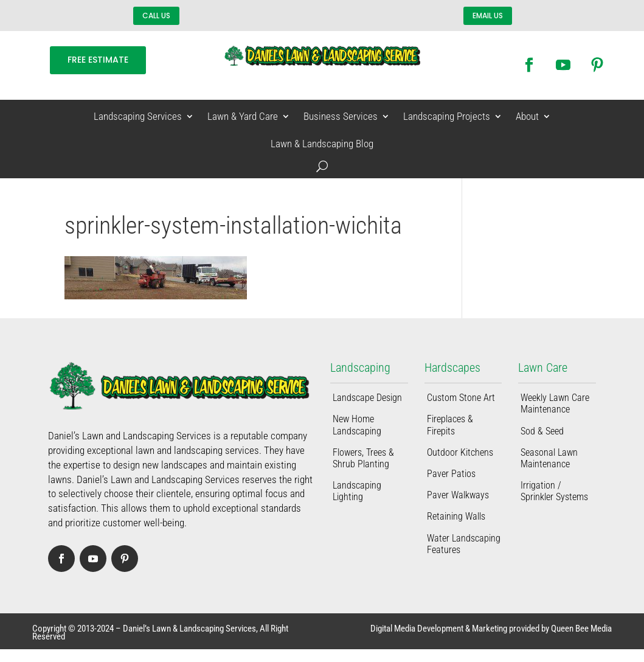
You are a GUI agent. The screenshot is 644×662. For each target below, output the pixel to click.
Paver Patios (451, 474)
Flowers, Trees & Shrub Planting (363, 458)
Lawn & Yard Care (243, 117)
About (527, 117)
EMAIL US (488, 16)
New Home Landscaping (357, 425)
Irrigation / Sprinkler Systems (554, 491)
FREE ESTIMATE (98, 60)
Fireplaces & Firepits (450, 425)
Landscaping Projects (447, 117)
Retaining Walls (456, 516)
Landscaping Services (138, 117)
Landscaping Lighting (357, 491)
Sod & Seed (542, 431)
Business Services (341, 117)
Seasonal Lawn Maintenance (549, 458)
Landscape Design (367, 398)
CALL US (156, 16)
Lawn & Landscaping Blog (322, 144)
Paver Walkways (458, 495)
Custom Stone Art (461, 398)
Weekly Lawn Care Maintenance (555, 403)
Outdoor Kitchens (460, 452)
